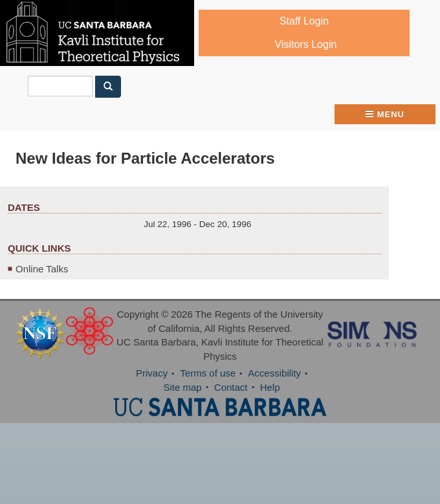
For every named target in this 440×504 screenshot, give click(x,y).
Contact (231, 387)
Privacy (152, 373)
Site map (182, 387)
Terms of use (208, 373)
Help (270, 387)
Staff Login (304, 21)
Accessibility (274, 373)
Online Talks (42, 269)
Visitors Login (306, 44)
